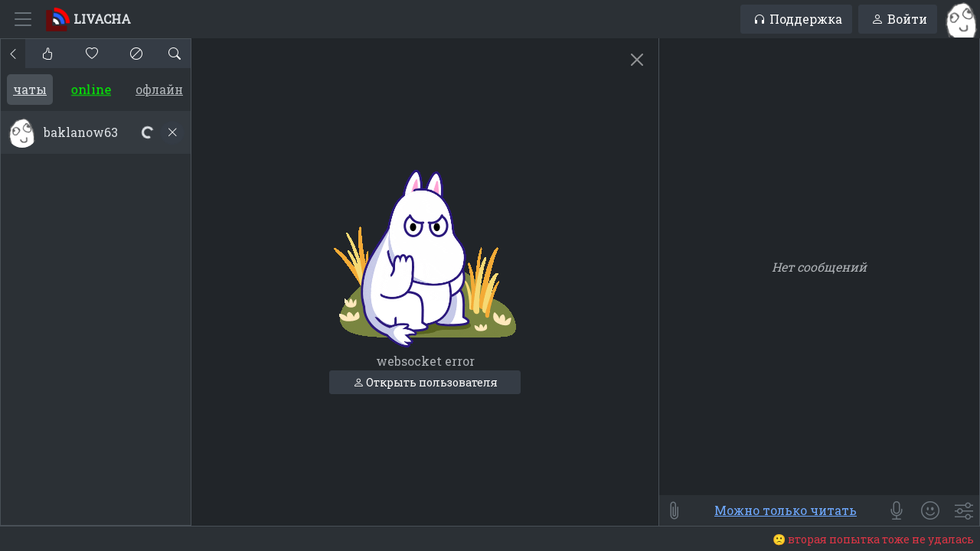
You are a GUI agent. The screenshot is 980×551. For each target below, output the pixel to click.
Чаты (30, 89)
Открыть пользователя (425, 382)
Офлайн (159, 89)
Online (91, 89)
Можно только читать (786, 510)
